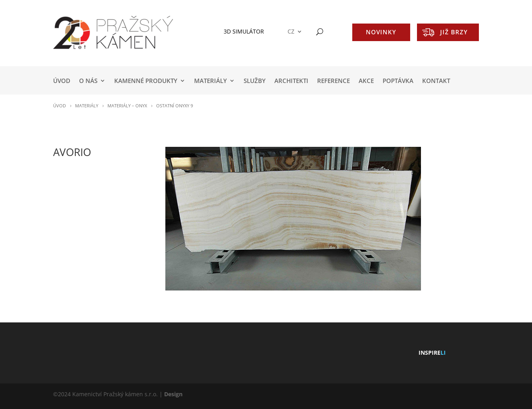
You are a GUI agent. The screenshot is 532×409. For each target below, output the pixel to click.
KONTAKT (436, 81)
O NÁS (88, 81)
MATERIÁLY (210, 81)
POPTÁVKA (398, 81)
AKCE (366, 81)
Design (173, 394)
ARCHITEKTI (291, 81)
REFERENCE (333, 81)
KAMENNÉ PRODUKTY (146, 81)
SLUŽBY (255, 81)
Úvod (62, 81)
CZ (291, 32)
